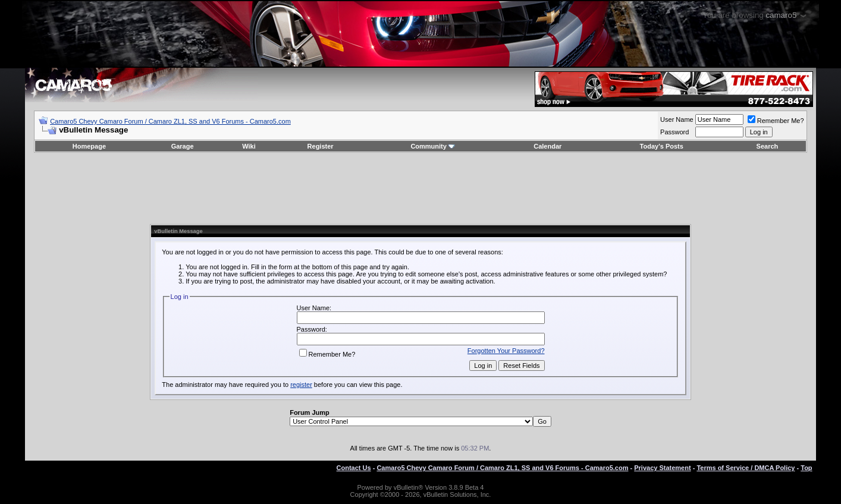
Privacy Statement (662, 468)
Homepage (89, 146)
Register (321, 146)
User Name (677, 119)
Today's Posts (662, 146)
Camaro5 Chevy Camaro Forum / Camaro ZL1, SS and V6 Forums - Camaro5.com (170, 121)
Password (674, 132)
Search (768, 146)
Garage (183, 146)
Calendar (547, 146)
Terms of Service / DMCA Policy (746, 468)
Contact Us (354, 468)
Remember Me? (776, 121)
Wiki (249, 146)
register (301, 385)
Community (433, 146)
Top (806, 468)
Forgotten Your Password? (506, 351)
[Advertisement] (421, 188)
